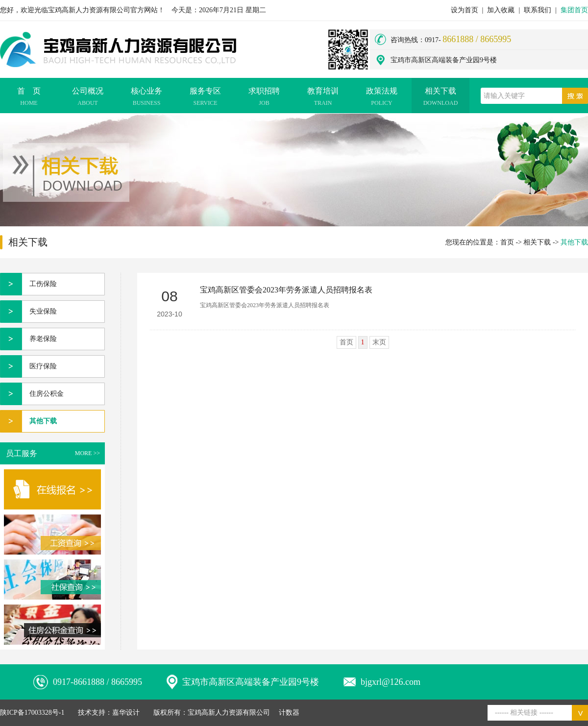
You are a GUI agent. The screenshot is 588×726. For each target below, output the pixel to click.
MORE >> (87, 453)
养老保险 (43, 339)
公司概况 (88, 98)
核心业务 (147, 98)
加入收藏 (501, 10)
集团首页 (574, 10)
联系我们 (538, 10)
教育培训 (323, 98)
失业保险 (43, 311)
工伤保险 (43, 284)
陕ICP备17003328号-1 (32, 713)
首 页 (29, 98)
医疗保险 (43, 366)
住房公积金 (47, 394)
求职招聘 (264, 98)
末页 (379, 342)
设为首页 (465, 10)
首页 (507, 242)
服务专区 (205, 98)
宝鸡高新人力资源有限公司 (229, 713)
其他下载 (43, 421)
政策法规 (382, 98)
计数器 (289, 713)
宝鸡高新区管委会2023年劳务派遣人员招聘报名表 (286, 290)
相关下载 (441, 98)
